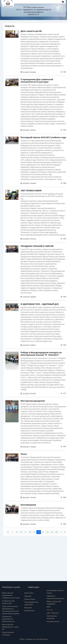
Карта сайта (29, 593)
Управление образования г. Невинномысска (8, 619)
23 (52, 532)
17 (25, 532)
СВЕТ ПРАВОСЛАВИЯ (31, 191)
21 (43, 532)
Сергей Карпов (42, 639)
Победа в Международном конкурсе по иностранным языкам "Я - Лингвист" (41, 354)
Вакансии (28, 608)
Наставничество (53, 621)
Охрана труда (30, 599)
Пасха (24, 454)
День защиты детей (31, 31)
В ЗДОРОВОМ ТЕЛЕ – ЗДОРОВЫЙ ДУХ (40, 304)
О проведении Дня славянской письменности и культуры (37, 81)
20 (39, 532)
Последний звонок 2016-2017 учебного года (43, 137)
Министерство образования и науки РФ (10, 627)
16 (21, 532)
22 (47, 532)
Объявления (29, 611)
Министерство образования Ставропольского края (11, 595)
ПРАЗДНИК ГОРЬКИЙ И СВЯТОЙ (37, 246)
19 (34, 532)
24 (56, 532)
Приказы (28, 596)
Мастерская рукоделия (33, 401)
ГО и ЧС (50, 610)
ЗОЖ (48, 607)
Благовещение (28, 505)
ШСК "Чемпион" (53, 613)
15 (16, 532)
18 (30, 532)
